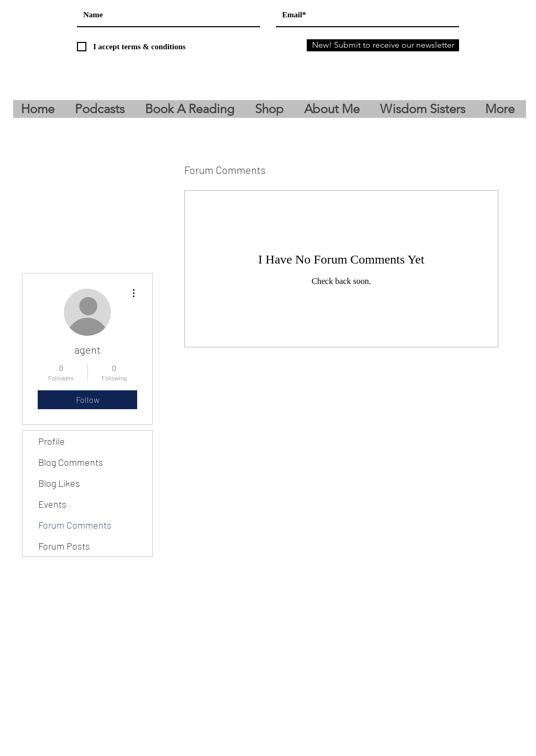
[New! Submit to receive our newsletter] (383, 45)
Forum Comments (75, 525)
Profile (52, 441)
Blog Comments (71, 462)
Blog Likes (59, 483)
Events (52, 504)
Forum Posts (64, 546)
